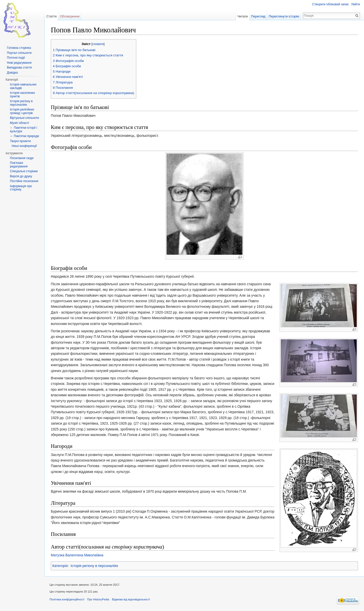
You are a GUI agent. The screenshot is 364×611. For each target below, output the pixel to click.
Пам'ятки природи (26, 136)
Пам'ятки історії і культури (24, 129)
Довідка (12, 73)
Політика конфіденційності (67, 599)
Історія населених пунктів (22, 95)
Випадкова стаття (19, 68)
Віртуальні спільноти (24, 118)
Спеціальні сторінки (24, 171)
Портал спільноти (19, 53)
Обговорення (70, 16)
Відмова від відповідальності (131, 599)
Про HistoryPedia (98, 599)
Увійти (356, 4)
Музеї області (19, 123)
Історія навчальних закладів (23, 86)
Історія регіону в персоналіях (94, 566)
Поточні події (16, 58)
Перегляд (258, 16)
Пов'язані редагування (19, 165)
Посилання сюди (22, 158)
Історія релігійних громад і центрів (22, 111)
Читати (243, 16)
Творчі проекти (20, 141)
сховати (98, 44)
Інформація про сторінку (21, 188)
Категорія (60, 566)
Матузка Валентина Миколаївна (77, 555)
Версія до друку (21, 176)
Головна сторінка (19, 48)
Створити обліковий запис (331, 4)
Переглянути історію (284, 16)
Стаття (51, 16)
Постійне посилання (24, 181)
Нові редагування (19, 63)
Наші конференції (24, 146)
